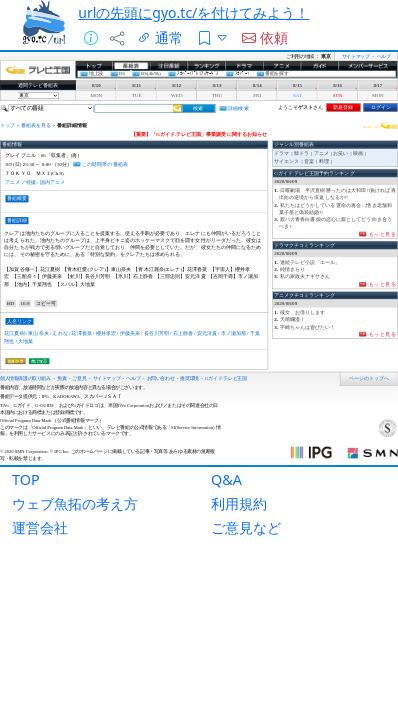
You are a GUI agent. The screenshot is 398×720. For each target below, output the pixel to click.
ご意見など (246, 527)
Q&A (226, 479)
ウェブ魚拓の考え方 (75, 503)
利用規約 (239, 503)
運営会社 (40, 527)
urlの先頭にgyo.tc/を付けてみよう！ (193, 12)
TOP (26, 479)
